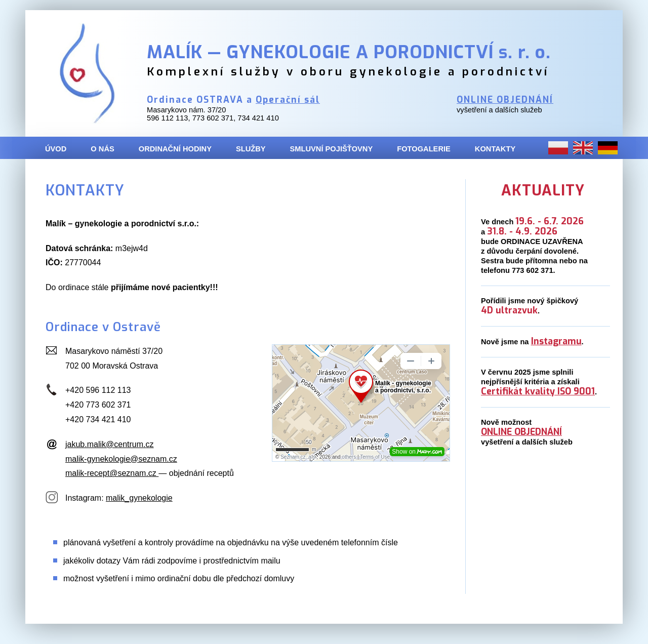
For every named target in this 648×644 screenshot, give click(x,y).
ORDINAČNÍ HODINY (175, 149)
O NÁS (102, 149)
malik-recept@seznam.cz (112, 473)
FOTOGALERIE (424, 149)
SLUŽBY (251, 149)
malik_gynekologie (139, 498)
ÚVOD (56, 149)
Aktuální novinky (557, 369)
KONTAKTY (495, 149)
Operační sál (288, 100)
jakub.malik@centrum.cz (110, 444)
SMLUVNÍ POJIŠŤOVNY (332, 149)
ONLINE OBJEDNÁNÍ (505, 100)
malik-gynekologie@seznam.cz (121, 459)
